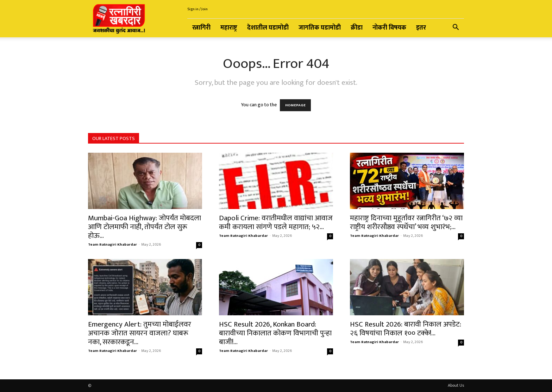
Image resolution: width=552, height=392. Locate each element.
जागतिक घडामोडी (320, 28)
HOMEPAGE (295, 105)
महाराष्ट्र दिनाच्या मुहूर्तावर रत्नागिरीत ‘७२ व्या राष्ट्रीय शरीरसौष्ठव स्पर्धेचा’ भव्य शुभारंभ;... (406, 222)
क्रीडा (357, 28)
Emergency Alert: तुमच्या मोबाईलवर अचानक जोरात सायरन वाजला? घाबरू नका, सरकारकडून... (140, 333)
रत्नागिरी (201, 28)
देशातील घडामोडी (268, 28)
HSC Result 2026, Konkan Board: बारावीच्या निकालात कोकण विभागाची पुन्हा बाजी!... (275, 333)
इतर (421, 28)
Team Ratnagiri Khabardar (112, 245)
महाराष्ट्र (229, 28)
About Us (456, 385)
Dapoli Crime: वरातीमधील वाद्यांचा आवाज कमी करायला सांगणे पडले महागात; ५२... (276, 222)
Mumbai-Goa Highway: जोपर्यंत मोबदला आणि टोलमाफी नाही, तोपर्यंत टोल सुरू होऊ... (145, 227)
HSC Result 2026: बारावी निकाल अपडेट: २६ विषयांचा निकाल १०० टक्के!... (406, 329)
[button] (456, 28)
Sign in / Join (197, 9)
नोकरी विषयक (389, 28)
